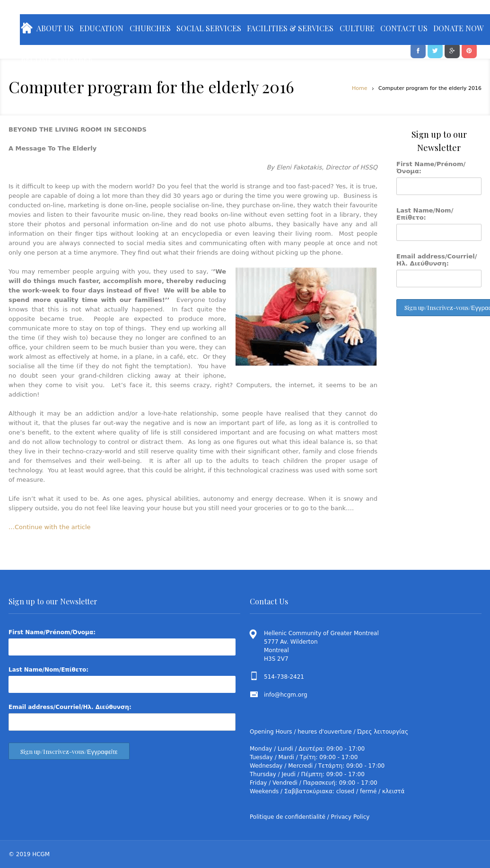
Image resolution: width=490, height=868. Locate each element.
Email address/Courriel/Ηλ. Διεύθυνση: (437, 260)
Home (359, 88)
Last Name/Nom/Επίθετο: (425, 214)
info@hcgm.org (286, 695)
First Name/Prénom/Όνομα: (431, 168)
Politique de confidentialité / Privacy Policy (310, 817)
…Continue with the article (50, 527)
